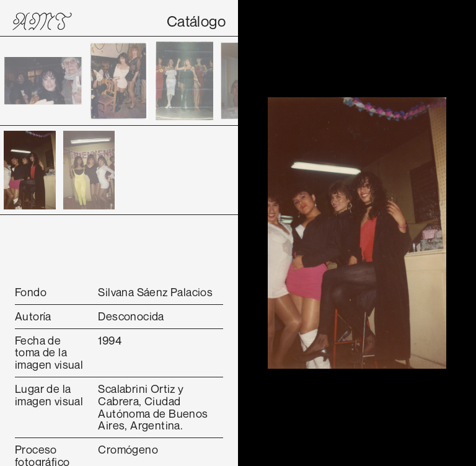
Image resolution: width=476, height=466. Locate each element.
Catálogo (196, 21)
